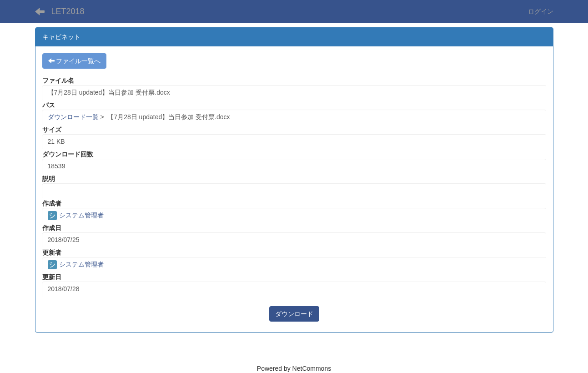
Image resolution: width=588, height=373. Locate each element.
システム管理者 (76, 215)
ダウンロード (294, 314)
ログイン (541, 11)
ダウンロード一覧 (73, 117)
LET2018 (68, 11)
